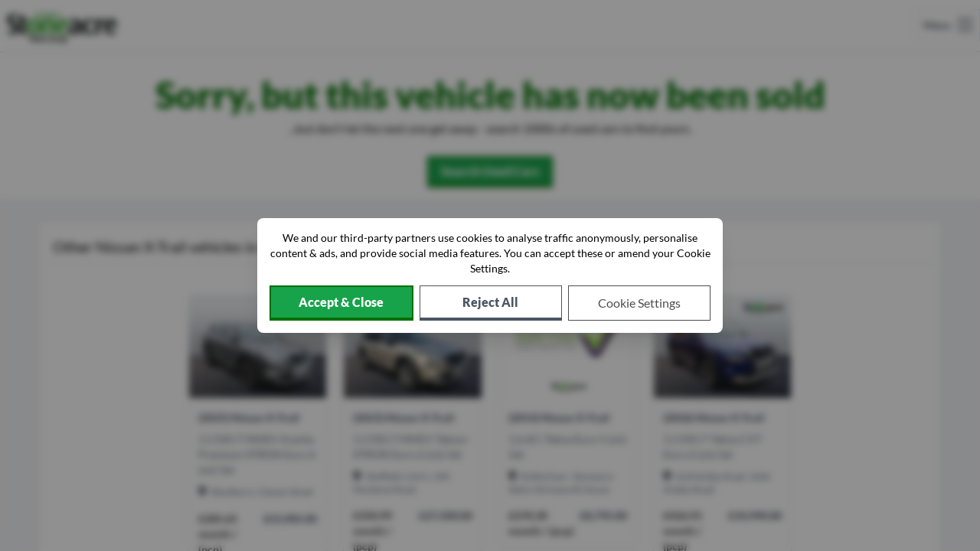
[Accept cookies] (341, 303)
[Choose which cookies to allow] (639, 303)
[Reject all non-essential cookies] (491, 303)
